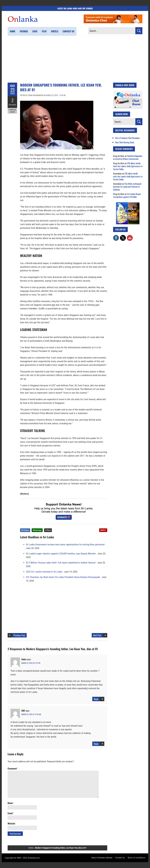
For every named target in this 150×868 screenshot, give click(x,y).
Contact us (68, 31)
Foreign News (12, 111)
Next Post (97, 635)
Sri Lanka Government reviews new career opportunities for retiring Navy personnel (65, 545)
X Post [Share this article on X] (48, 530)
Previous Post (19, 635)
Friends (24, 31)
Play (44, 31)
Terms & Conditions (136, 858)
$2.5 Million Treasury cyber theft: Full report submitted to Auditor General (61, 563)
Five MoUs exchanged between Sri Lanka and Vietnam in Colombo (127, 187)
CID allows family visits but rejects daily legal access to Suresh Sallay (128, 166)
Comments (12, 105)
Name (11, 803)
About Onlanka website (102, 858)
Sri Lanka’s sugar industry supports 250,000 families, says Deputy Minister (61, 554)
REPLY (103, 530)
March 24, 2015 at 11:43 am (31, 714)
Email (11, 813)
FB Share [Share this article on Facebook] (25, 530)
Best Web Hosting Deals (125, 142)
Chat (35, 31)
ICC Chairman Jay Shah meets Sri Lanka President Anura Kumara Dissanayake (63, 577)
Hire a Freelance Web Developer (128, 138)
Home (13, 31)
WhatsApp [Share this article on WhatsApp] (37, 530)
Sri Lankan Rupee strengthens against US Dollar (127, 195)
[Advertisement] (75, 59)
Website (11, 823)
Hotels (55, 31)
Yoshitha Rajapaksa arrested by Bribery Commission (128, 157)
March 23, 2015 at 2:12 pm (31, 663)
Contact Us (120, 858)
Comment (13, 768)
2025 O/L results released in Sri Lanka (44, 572)
